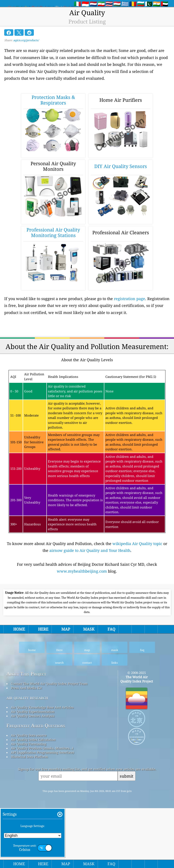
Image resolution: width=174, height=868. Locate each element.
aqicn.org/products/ (26, 40)
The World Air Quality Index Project (137, 739)
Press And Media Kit (26, 748)
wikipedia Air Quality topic (137, 544)
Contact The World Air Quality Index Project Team (49, 743)
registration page (130, 299)
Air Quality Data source (29, 795)
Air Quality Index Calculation (33, 799)
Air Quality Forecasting (29, 804)
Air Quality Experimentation (33, 771)
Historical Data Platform (29, 816)
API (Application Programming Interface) (42, 812)
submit (127, 836)
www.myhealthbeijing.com (82, 571)
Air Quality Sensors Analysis (33, 776)
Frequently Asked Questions (36, 785)
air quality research (27, 757)
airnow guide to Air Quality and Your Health (90, 550)
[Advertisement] (87, 617)
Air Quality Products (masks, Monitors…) (42, 808)
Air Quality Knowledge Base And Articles (42, 767)
